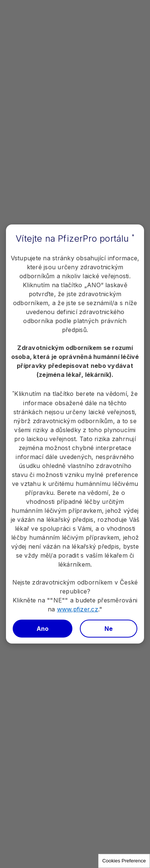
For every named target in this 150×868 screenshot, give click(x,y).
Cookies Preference (124, 861)
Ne (109, 629)
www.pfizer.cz (78, 609)
